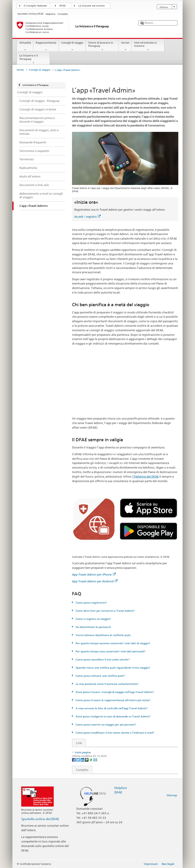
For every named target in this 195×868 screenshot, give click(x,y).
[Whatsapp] (91, 759)
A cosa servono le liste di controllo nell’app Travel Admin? (111, 708)
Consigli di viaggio (72, 46)
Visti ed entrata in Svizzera (148, 46)
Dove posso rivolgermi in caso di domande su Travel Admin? (113, 716)
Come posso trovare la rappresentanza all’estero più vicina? (113, 700)
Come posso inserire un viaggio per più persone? (105, 724)
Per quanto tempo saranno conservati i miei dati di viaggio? (113, 643)
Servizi (125, 46)
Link (77, 743)
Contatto (80, 770)
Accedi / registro (87, 217)
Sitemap (172, 795)
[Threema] (87, 759)
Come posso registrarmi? (91, 603)
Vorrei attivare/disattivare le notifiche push (103, 635)
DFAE (63, 6)
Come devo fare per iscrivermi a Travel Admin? (105, 611)
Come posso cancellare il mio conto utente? (102, 659)
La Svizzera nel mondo (92, 6)
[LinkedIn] (83, 759)
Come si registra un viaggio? (93, 619)
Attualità (25, 46)
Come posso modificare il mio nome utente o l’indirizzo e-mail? (115, 733)
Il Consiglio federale (35, 6)
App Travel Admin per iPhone (94, 574)
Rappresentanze (46, 46)
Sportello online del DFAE (40, 819)
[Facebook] (74, 759)
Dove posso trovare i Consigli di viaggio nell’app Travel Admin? (114, 692)
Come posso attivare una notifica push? (100, 676)
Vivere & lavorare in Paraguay (102, 46)
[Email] (95, 759)
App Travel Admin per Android (95, 581)
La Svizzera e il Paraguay (33, 59)
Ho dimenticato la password (93, 627)
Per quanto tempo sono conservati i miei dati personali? (110, 651)
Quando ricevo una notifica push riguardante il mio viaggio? (113, 668)
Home (20, 70)
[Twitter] (78, 759)
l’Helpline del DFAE (146, 476)
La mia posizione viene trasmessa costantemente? (107, 684)
